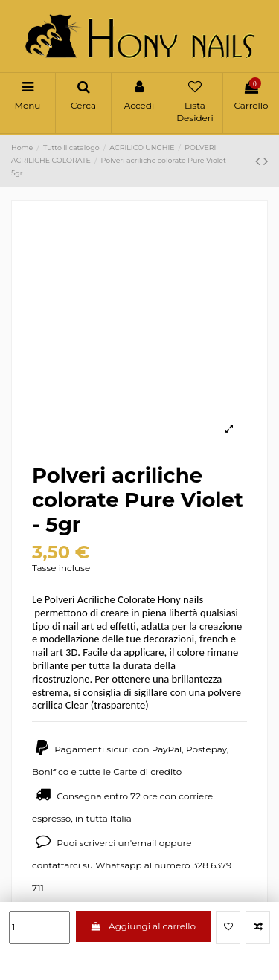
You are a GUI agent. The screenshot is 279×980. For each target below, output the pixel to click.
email (144, 843)
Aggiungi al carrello (143, 926)
